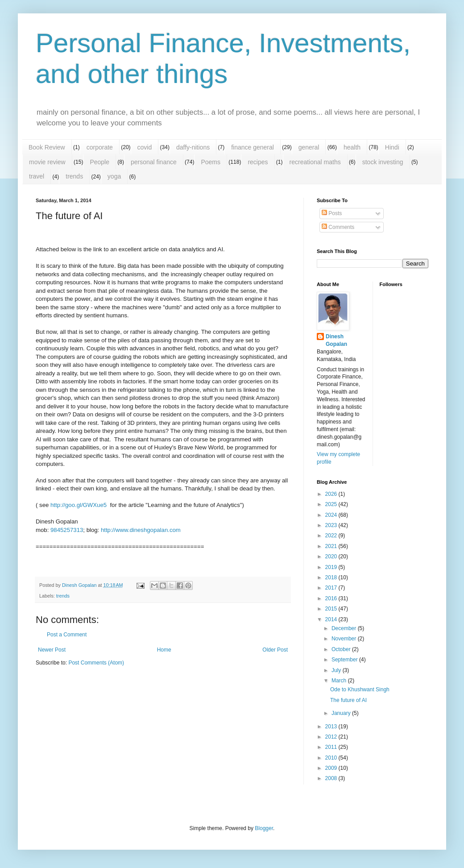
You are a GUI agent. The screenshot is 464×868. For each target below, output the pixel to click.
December (345, 628)
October (342, 649)
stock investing (383, 162)
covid (145, 147)
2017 (332, 588)
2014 (332, 619)
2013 (332, 727)
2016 (332, 598)
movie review (47, 162)
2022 (332, 536)
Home (164, 650)
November (345, 639)
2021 (332, 546)
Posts (332, 213)
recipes (258, 162)
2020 (332, 557)
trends (74, 176)
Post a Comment (67, 635)
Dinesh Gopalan (336, 340)
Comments (338, 227)
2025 (332, 504)
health (352, 147)
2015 (332, 609)
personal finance (154, 162)
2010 (332, 758)
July (337, 670)
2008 (332, 778)
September (345, 660)
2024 (332, 515)
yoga (114, 176)
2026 (332, 494)
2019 (332, 567)
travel (37, 176)
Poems (211, 162)
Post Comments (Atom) (96, 663)
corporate (100, 147)
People (99, 162)
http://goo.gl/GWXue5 (79, 505)
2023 (332, 525)
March (340, 681)
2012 (332, 737)
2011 (332, 747)
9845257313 (67, 530)
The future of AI (348, 700)
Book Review (47, 147)
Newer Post (52, 650)
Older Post (275, 650)
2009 (332, 768)
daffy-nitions (193, 147)
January (342, 713)
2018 (332, 577)
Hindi (392, 147)
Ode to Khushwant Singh (360, 689)
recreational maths (315, 162)
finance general (253, 147)
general (309, 147)
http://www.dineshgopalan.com (141, 530)
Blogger (264, 828)
